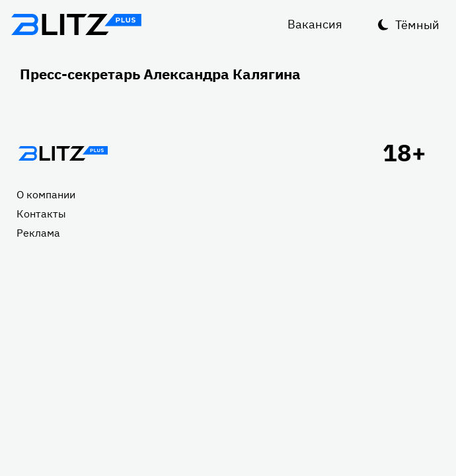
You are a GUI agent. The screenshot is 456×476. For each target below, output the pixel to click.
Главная (63, 153)
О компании (46, 194)
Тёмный (417, 25)
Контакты (41, 214)
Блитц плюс (76, 24)
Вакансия (315, 24)
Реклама (38, 233)
